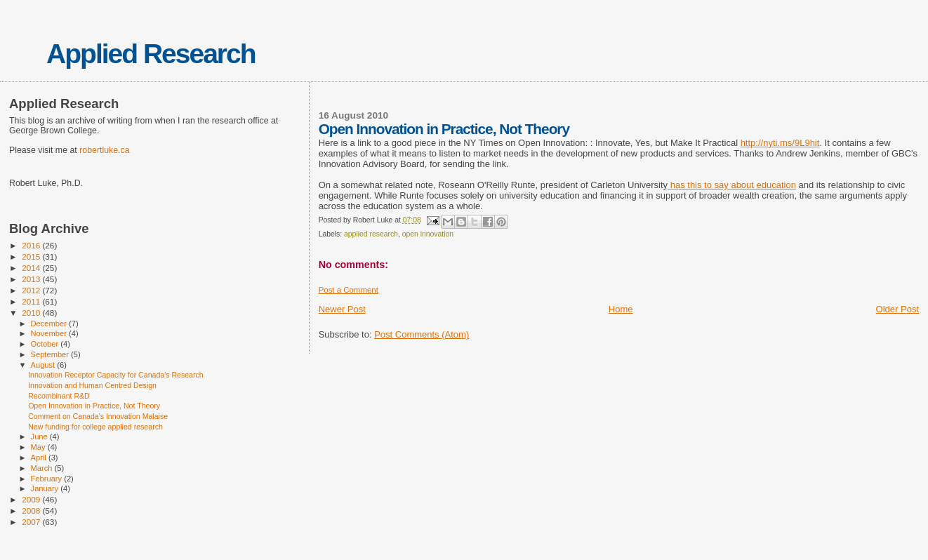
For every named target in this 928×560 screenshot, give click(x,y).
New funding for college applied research (95, 427)
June (40, 436)
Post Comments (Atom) (422, 334)
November (50, 333)
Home (621, 309)
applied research (371, 234)
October (46, 344)
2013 (32, 279)
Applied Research (151, 54)
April (40, 458)
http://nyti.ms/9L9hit (780, 143)
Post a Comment (349, 290)
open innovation (428, 234)
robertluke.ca (104, 150)
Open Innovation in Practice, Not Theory (94, 406)
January (46, 488)
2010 (32, 313)
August (44, 365)
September (51, 354)
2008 (32, 511)
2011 (32, 301)
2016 (32, 245)
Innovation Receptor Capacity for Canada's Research (116, 375)
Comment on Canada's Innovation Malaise (98, 416)
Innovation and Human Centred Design (92, 385)
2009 (32, 499)
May (39, 447)
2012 (32, 290)
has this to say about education (732, 185)
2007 (32, 522)
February (48, 479)
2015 (32, 256)
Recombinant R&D (59, 396)
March (43, 468)
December (50, 324)
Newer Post (342, 309)
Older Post (897, 309)
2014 (32, 268)
